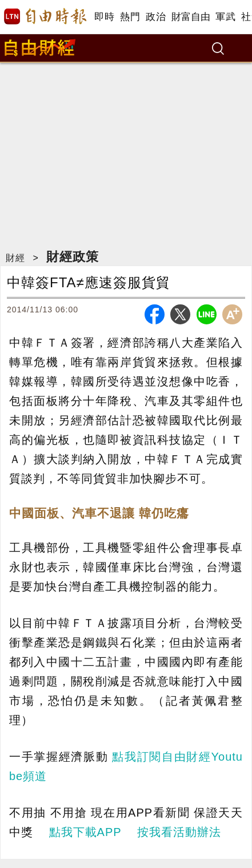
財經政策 (73, 257)
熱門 (130, 17)
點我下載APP (85, 832)
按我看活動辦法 (179, 832)
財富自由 (191, 17)
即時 (104, 17)
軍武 (225, 17)
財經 (15, 258)
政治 (156, 17)
